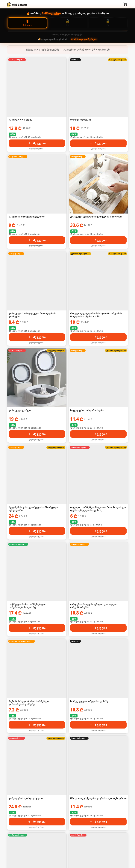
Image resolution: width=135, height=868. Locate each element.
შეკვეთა (37, 143)
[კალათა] (125, 4)
